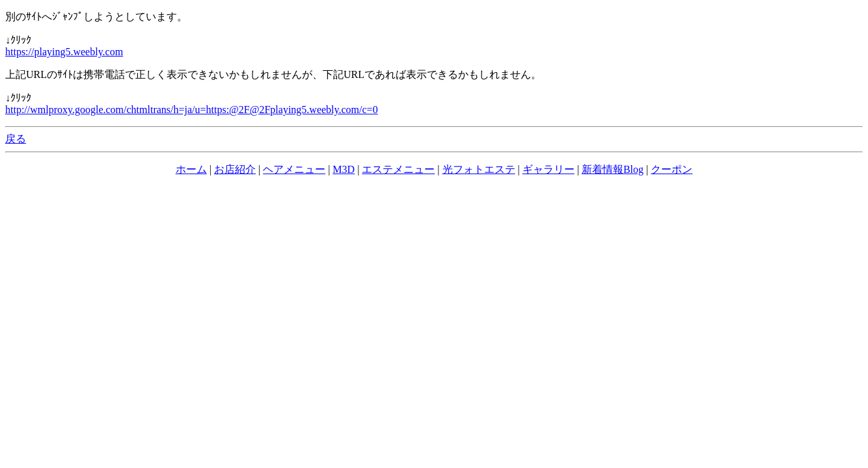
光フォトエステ (479, 169)
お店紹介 (235, 169)
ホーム (191, 169)
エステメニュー (398, 169)
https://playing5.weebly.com (64, 52)
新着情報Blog (613, 169)
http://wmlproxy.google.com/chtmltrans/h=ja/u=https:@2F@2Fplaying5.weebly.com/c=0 (192, 110)
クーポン (671, 169)
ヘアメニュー (294, 169)
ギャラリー (549, 169)
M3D (344, 169)
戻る (16, 139)
